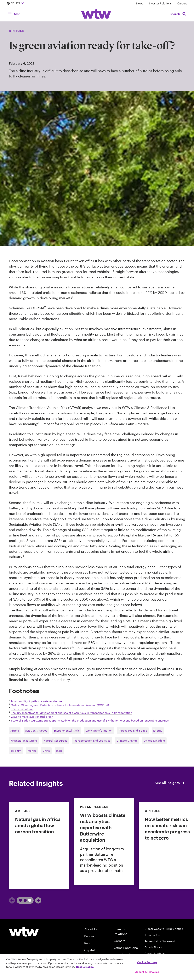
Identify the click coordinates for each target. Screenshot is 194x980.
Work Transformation (99, 731)
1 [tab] (21, 900)
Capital (89, 950)
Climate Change (127, 741)
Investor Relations (160, 3)
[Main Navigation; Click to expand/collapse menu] (15, 14)
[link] (39, 846)
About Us (91, 929)
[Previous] (12, 900)
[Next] (38, 900)
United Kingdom (154, 741)
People (89, 936)
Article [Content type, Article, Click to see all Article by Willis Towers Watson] (17, 31)
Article (15, 731)
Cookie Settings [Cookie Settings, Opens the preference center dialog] (147, 962)
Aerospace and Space (133, 731)
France (32, 751)
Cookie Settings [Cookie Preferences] (155, 953)
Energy (158, 731)
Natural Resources (55, 741)
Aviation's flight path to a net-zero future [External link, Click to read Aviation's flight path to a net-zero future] (36, 701)
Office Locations (126, 948)
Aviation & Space (36, 731)
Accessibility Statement (160, 941)
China (46, 751)
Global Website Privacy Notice (164, 929)
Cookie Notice (153, 947)
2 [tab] (28, 900)
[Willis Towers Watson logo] (24, 932)
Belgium (16, 751)
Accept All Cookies (147, 972)
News (140, 3)
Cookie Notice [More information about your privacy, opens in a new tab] (85, 967)
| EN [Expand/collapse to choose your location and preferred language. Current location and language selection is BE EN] (16, 3)
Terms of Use (153, 935)
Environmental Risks (67, 731)
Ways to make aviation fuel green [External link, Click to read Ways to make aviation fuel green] (32, 717)
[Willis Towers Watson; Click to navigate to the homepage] (96, 14)
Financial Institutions (24, 741)
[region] (97, 967)
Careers (182, 3)
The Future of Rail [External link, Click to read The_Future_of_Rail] (22, 709)
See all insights (170, 783)
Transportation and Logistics (92, 741)
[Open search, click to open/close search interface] (178, 14)
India (60, 751)
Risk (87, 943)
